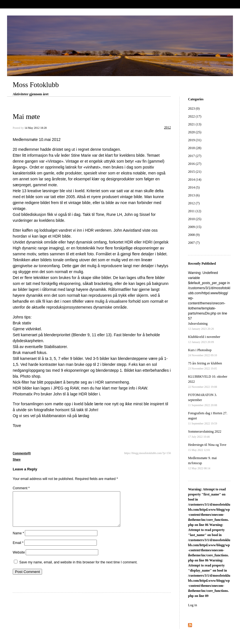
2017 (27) (195, 156)
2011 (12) (195, 211)
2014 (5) (194, 187)
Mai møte (26, 117)
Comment (21, 488)
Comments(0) (22, 453)
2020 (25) (195, 132)
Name (18, 540)
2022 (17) (195, 116)
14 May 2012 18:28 (36, 128)
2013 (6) (194, 195)
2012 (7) (194, 203)
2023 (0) (194, 109)
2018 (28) (195, 148)
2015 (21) (195, 172)
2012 (167, 127)
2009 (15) (195, 227)
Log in (193, 605)
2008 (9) (194, 235)
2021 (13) (195, 124)
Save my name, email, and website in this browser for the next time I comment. (78, 569)
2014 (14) (195, 180)
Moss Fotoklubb (36, 85)
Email (18, 550)
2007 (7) (194, 243)
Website (19, 559)
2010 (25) (195, 219)
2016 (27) (195, 164)
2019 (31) (195, 140)
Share (17, 460)
